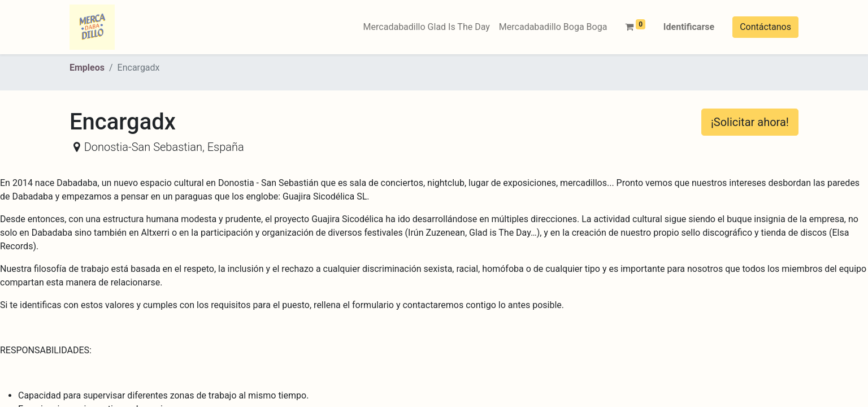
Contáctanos (765, 27)
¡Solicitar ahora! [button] (750, 122)
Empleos (87, 68)
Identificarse (689, 27)
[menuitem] (427, 27)
